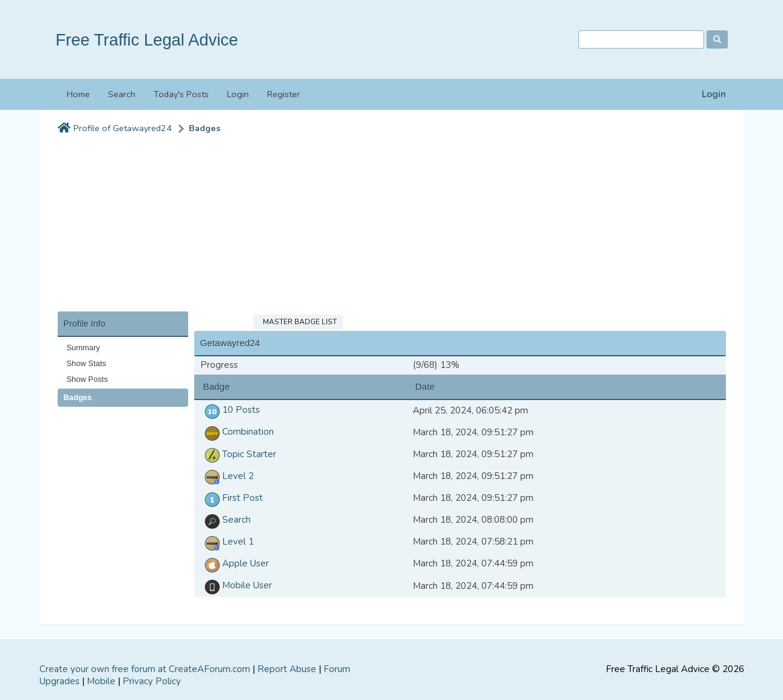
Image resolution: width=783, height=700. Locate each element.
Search (122, 94)
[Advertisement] (392, 226)
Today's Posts (181, 94)
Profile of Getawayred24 (123, 128)
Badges (205, 128)
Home (78, 94)
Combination (237, 432)
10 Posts (230, 410)
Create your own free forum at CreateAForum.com (145, 669)
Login (714, 94)
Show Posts (87, 379)
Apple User (235, 563)
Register (283, 94)
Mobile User (236, 585)
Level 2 (227, 476)
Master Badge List (298, 322)
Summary (83, 348)
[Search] (641, 40)
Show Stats (86, 363)
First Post (232, 498)
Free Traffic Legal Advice (147, 40)
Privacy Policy (152, 681)
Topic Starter (238, 454)
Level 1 (227, 542)
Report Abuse (287, 669)
